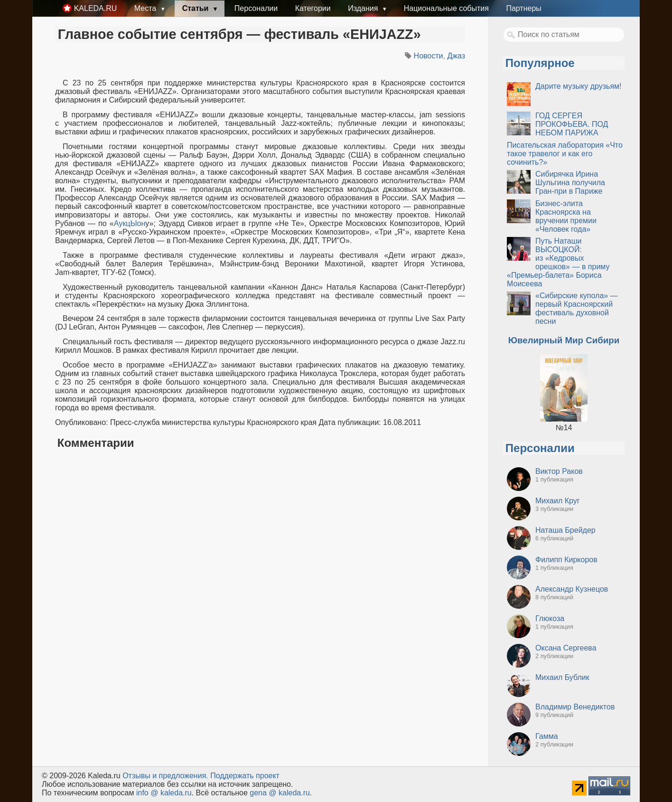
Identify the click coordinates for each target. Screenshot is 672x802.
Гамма (547, 736)
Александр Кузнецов (572, 589)
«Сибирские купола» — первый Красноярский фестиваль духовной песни (577, 308)
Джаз (456, 56)
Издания (364, 8)
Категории (313, 8)
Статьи (196, 8)
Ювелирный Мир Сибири (564, 340)
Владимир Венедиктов (575, 707)
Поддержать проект (245, 776)
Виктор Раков (559, 471)
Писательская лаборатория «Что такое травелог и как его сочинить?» (565, 154)
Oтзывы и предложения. (165, 776)
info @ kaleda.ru (164, 793)
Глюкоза (550, 618)
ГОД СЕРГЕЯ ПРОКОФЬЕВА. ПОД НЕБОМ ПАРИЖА (572, 124)
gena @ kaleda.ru (280, 793)
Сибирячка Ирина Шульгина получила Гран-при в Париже (570, 183)
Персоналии (256, 8)
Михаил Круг (558, 501)
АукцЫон (130, 223)
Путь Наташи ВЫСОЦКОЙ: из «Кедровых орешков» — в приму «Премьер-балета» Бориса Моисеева (558, 262)
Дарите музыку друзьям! (579, 86)
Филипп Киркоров (566, 560)
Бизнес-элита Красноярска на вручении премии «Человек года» (566, 216)
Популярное (540, 63)
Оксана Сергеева (566, 648)
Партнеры (523, 8)
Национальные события (446, 8)
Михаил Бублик (562, 677)
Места (146, 8)
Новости (429, 56)
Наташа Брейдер (565, 530)
